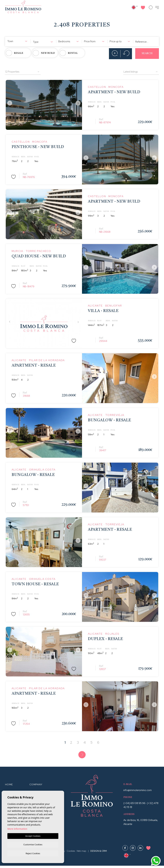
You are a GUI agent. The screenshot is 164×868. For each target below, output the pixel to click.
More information (17, 828)
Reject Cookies (33, 853)
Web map (81, 853)
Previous (9, 103)
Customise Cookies (33, 844)
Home (9, 786)
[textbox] (18, 41)
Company (36, 786)
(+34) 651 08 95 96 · (135, 805)
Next (79, 103)
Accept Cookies (33, 835)
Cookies (71, 853)
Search (147, 54)
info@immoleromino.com (138, 792)
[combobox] (18, 41)
